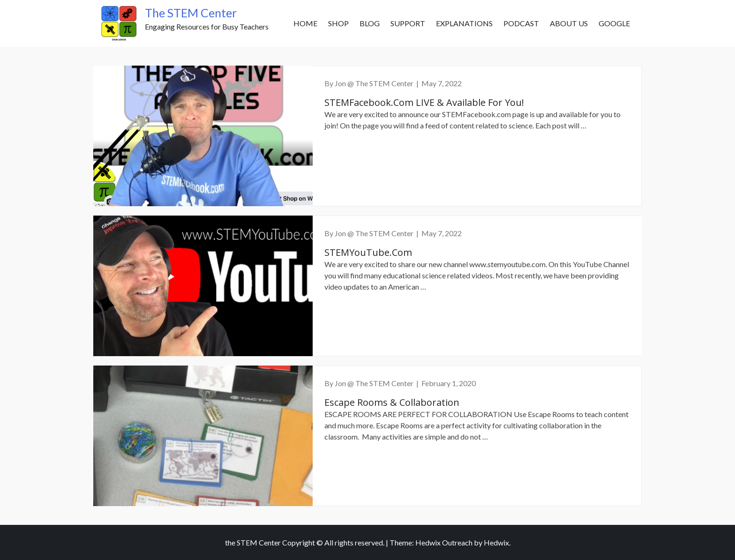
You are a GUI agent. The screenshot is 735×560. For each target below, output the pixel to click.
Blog (370, 23)
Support (408, 23)
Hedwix (496, 542)
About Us (569, 23)
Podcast (521, 23)
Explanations (464, 23)
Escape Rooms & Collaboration (392, 402)
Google (614, 23)
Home (305, 23)
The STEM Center (191, 13)
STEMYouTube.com (368, 252)
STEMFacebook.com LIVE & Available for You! (424, 102)
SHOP (338, 23)
